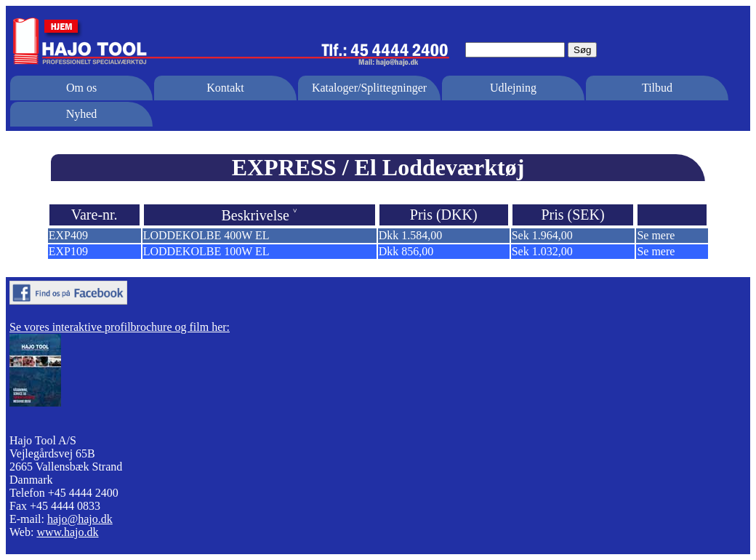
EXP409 (68, 235)
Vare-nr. (94, 215)
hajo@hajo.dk (80, 519)
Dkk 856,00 (406, 251)
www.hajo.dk (67, 532)
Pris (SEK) (572, 215)
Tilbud (657, 88)
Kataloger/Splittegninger (369, 88)
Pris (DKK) (444, 215)
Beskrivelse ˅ (260, 215)
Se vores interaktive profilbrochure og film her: (120, 327)
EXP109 (68, 251)
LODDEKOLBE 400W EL (206, 235)
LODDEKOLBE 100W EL (206, 251)
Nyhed (82, 114)
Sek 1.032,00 (542, 251)
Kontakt (225, 88)
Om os (81, 88)
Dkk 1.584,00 (411, 235)
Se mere (656, 235)
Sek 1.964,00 (542, 235)
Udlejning (513, 88)
